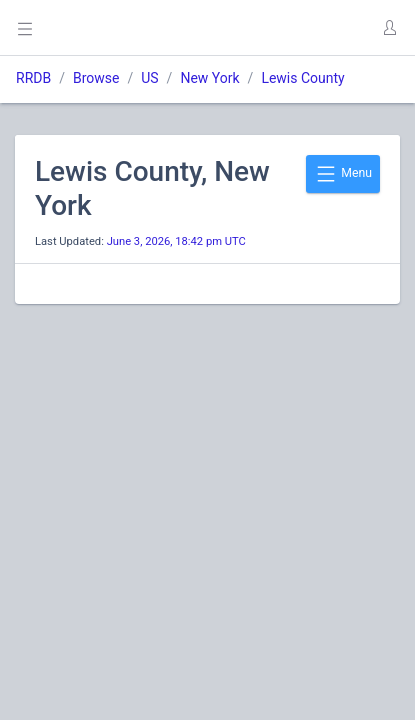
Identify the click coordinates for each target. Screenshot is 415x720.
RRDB (33, 78)
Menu (343, 174)
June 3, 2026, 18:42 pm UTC (176, 241)
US (149, 78)
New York (209, 78)
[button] (389, 28)
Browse (96, 78)
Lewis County (302, 78)
